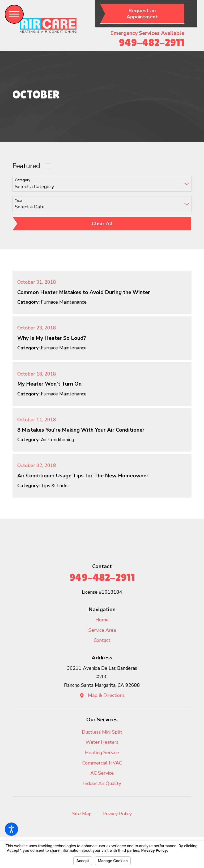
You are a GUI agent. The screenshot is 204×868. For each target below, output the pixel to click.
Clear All (102, 224)
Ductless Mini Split (102, 732)
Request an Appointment (142, 14)
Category (23, 180)
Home (102, 620)
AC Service (102, 773)
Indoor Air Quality (102, 783)
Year (19, 201)
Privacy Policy (117, 814)
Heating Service (102, 753)
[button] (11, 829)
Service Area (102, 630)
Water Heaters (102, 742)
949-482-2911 (152, 42)
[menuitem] (102, 620)
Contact (102, 640)
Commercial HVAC (102, 763)
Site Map (82, 814)
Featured (26, 166)
